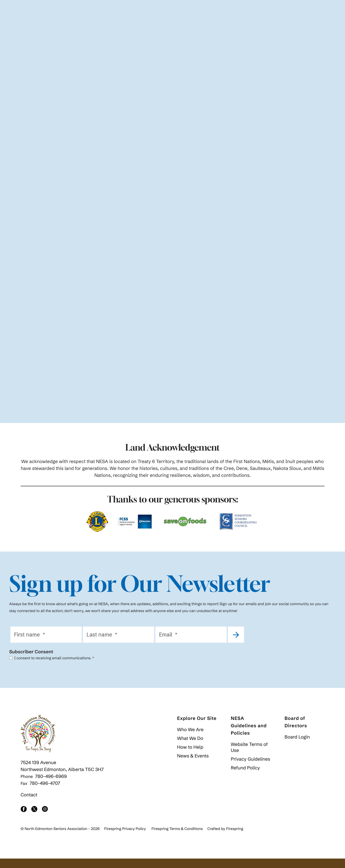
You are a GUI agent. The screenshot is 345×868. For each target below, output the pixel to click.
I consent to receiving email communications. (52, 668)
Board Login (297, 746)
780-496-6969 (51, 786)
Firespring (235, 838)
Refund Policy (245, 777)
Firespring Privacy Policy (125, 838)
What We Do (190, 748)
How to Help (190, 757)
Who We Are (190, 739)
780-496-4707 (45, 793)
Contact (29, 804)
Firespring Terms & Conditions (177, 838)
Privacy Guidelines (251, 769)
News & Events (193, 765)
